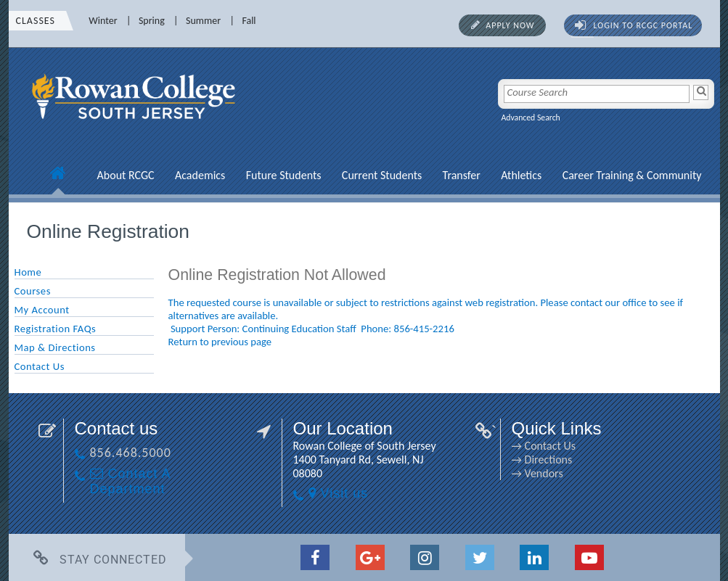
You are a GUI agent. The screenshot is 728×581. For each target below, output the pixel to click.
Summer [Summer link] (203, 21)
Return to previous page (220, 342)
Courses (33, 291)
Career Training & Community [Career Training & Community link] (632, 175)
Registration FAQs (56, 329)
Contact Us (40, 366)
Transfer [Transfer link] (462, 175)
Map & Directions (55, 347)
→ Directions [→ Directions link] (542, 460)
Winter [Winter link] (103, 21)
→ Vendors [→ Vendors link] (537, 473)
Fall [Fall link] (249, 21)
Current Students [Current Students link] (382, 175)
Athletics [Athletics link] (521, 175)
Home (28, 272)
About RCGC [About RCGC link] (126, 175)
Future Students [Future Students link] (284, 175)
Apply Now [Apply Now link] (510, 25)
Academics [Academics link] (200, 175)
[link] (136, 127)
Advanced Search (531, 118)
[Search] (701, 92)
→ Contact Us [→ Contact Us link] (544, 446)
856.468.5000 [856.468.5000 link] (131, 453)
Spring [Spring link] (152, 21)
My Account (42, 310)
